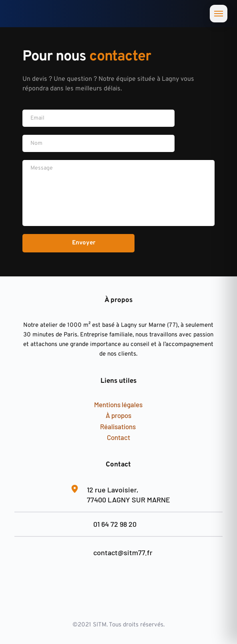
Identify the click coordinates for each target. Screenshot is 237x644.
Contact (118, 437)
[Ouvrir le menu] (219, 14)
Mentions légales (118, 404)
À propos (118, 415)
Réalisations (118, 426)
